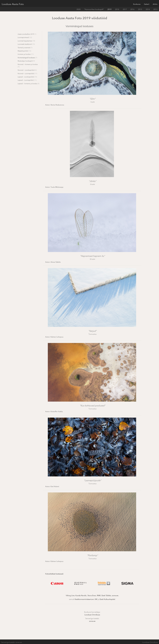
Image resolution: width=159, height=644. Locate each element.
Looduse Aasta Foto (13, 4)
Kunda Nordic (81, 595)
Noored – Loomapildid (27, 73)
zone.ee (115, 595)
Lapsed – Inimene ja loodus (28, 84)
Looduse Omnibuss (92, 615)
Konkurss (137, 4)
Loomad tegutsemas (26, 41)
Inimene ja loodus (26, 54)
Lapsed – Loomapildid (27, 80)
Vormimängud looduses (27, 58)
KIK (96, 599)
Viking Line (70, 595)
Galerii (147, 4)
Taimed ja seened (25, 48)
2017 (125, 9)
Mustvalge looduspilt (26, 61)
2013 (155, 9)
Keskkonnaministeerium (84, 599)
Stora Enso (92, 595)
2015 (140, 9)
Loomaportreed (25, 37)
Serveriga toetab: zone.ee (11, 642)
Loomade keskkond (26, 44)
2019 (109, 9)
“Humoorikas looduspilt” (94, 9)
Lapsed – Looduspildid (27, 77)
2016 (132, 9)
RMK (99, 595)
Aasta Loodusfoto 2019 (27, 34)
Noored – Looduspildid (27, 70)
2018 (117, 9)
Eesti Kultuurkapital (107, 599)
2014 (148, 9)
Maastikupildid (24, 51)
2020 (79, 9)
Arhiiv (155, 4)
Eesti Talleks (106, 595)
